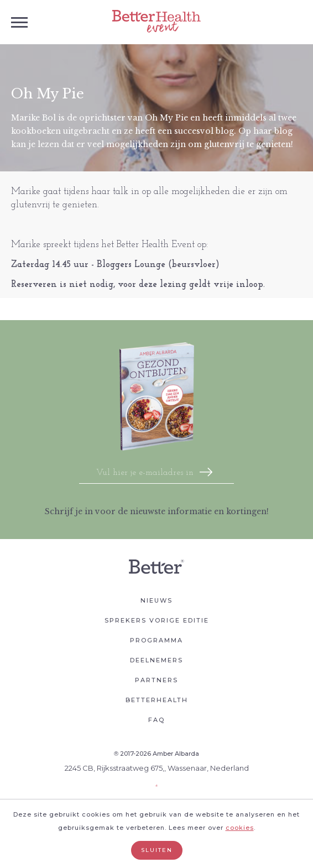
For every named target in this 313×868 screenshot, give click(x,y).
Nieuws (156, 600)
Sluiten (157, 850)
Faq (156, 720)
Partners (156, 680)
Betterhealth (157, 700)
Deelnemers (156, 660)
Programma (156, 640)
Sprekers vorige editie (157, 620)
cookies (240, 828)
